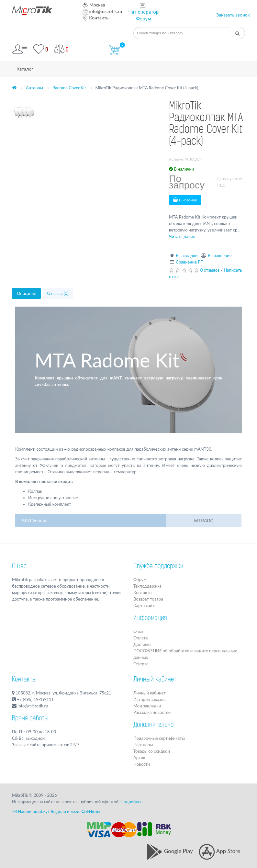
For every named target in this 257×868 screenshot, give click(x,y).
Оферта (141, 664)
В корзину (185, 200)
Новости (142, 764)
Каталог (25, 69)
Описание (26, 293)
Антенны (34, 88)
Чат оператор (144, 12)
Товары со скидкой (152, 751)
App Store (219, 851)
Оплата (140, 638)
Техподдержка (147, 586)
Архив (139, 758)
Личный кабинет (150, 693)
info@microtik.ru (102, 11)
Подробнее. (132, 802)
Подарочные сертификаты (159, 738)
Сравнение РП (190, 262)
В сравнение (220, 255)
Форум (144, 18)
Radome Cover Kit (69, 88)
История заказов (149, 699)
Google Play (169, 851)
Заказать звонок (233, 15)
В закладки (187, 255)
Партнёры (143, 745)
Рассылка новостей (152, 712)
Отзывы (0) (58, 293)
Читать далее (182, 236)
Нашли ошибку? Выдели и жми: (56, 811)
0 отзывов (210, 270)
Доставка (142, 644)
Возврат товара (148, 599)
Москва (94, 5)
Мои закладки (147, 706)
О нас (19, 567)
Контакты (96, 18)
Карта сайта (145, 605)
